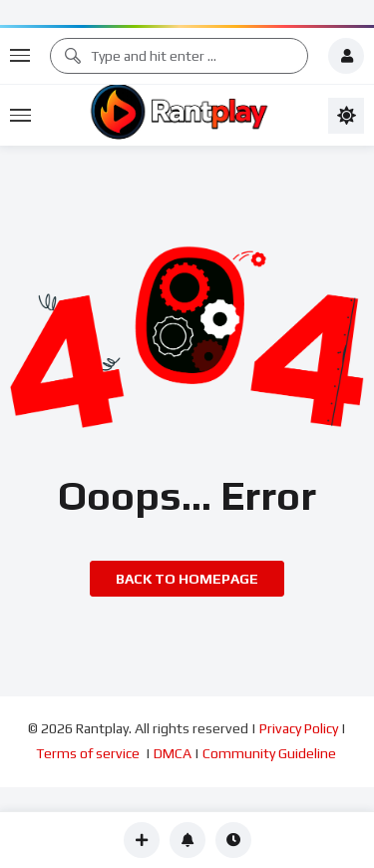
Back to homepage (187, 579)
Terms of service (89, 753)
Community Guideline (271, 753)
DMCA (173, 753)
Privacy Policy (299, 728)
